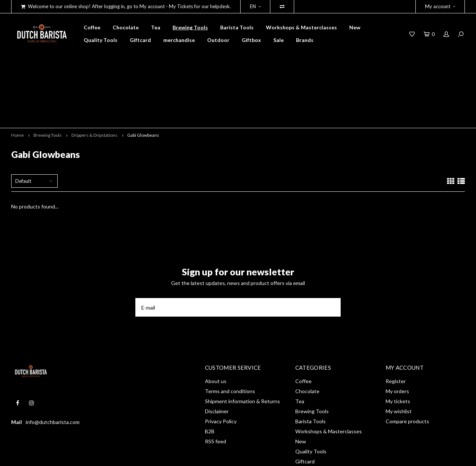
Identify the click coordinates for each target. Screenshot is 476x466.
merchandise (179, 40)
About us (216, 329)
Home (17, 82)
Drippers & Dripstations (94, 82)
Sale (279, 40)
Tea (156, 27)
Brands (305, 40)
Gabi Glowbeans (143, 82)
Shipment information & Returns (242, 349)
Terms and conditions (230, 339)
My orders (397, 339)
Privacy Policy (221, 369)
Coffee (92, 27)
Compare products (407, 369)
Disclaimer (217, 359)
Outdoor (218, 40)
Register (396, 329)
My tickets (398, 349)
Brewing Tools (190, 27)
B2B (210, 379)
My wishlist (399, 359)
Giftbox (251, 40)
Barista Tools (237, 27)
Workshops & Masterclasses (301, 27)
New (355, 27)
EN (255, 6)
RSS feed (216, 389)
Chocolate (126, 27)
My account (440, 6)
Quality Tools (101, 40)
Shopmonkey (117, 455)
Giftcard (140, 40)
